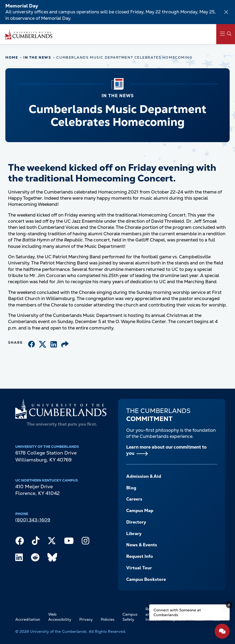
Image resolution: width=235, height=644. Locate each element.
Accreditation (28, 619)
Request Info (140, 556)
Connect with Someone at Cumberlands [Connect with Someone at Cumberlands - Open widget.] (177, 612)
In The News (37, 57)
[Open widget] (222, 631)
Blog (131, 488)
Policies (108, 619)
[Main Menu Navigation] (226, 34)
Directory (136, 522)
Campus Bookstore (146, 579)
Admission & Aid (144, 476)
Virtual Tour (139, 568)
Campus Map (140, 511)
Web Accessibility (60, 617)
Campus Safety (130, 617)
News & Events (142, 545)
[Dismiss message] (229, 605)
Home (12, 57)
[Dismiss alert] (226, 12)
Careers (134, 499)
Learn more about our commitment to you (166, 450)
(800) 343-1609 (33, 520)
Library (134, 534)
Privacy (86, 619)
